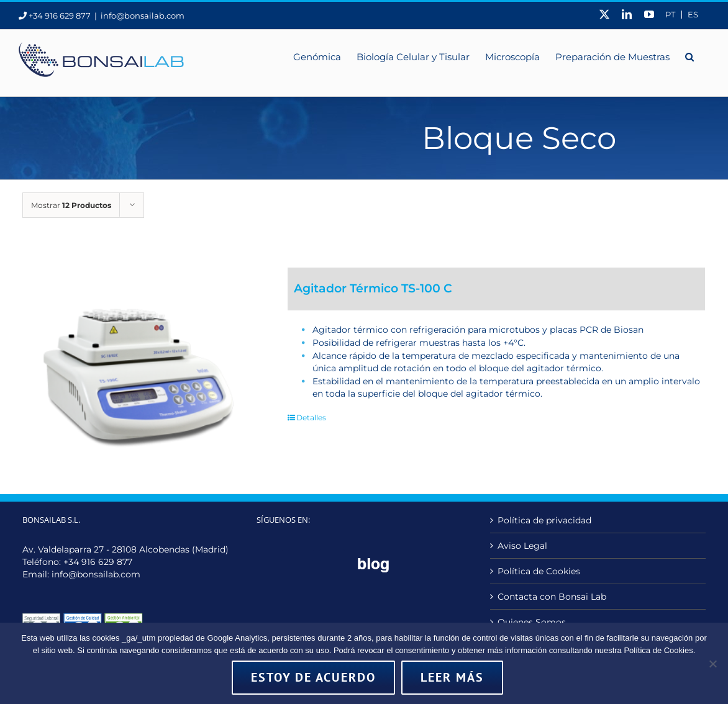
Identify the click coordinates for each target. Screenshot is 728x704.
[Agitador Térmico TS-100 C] (138, 365)
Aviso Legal (522, 546)
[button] (689, 56)
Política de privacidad (544, 520)
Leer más (452, 677)
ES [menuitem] (693, 15)
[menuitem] (670, 15)
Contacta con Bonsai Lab (552, 597)
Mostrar (71, 205)
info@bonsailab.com (143, 16)
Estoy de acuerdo (313, 677)
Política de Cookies (539, 571)
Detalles (311, 417)
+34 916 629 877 (98, 562)
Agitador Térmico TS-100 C (373, 288)
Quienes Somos (532, 622)
